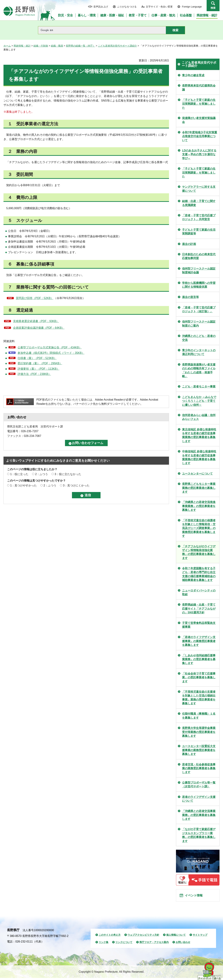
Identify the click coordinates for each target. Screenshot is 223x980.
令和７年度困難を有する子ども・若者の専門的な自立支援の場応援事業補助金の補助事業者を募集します (199, 574)
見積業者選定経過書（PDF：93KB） (36, 321)
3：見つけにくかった (76, 485)
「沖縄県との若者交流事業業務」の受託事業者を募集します (199, 815)
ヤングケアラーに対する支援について (199, 189)
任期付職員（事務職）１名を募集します (199, 716)
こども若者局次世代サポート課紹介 (117, 46)
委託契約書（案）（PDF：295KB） (40, 363)
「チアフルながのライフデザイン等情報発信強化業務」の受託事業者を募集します (199, 552)
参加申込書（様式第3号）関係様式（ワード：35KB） (51, 353)
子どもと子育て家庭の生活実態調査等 (199, 232)
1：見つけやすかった (23, 485)
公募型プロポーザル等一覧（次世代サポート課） (199, 785)
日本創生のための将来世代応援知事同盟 (199, 256)
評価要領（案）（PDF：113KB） (39, 369)
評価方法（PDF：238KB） (34, 374)
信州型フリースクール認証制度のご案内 (199, 324)
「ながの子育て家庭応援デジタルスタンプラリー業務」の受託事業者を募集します (199, 835)
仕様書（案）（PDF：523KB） (37, 358)
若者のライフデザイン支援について (199, 799)
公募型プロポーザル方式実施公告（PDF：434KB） (50, 347)
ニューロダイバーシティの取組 (199, 592)
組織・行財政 (41, 46)
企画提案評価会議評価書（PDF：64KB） (39, 328)
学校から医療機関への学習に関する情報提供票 (199, 285)
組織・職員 (57, 46)
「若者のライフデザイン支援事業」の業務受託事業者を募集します (199, 641)
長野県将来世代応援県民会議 (199, 87)
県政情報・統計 (22, 46)
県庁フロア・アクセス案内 (154, 944)
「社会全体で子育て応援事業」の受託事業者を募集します (199, 677)
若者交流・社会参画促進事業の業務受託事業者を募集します (199, 768)
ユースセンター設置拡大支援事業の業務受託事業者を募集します (199, 750)
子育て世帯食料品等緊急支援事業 (199, 625)
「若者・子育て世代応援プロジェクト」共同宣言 (199, 217)
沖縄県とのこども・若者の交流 (199, 338)
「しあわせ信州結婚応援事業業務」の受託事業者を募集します (199, 659)
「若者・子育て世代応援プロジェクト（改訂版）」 (199, 309)
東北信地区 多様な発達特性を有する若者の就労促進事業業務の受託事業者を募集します (199, 435)
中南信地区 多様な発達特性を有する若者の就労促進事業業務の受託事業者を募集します (199, 457)
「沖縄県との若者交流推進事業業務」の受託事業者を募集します (199, 506)
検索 (213, 8)
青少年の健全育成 (193, 75)
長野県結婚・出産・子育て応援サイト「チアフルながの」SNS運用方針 (199, 609)
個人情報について (176, 937)
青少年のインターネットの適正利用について (199, 352)
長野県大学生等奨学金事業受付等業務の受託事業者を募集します (199, 732)
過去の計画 (189, 244)
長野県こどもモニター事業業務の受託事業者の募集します (199, 488)
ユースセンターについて (197, 474)
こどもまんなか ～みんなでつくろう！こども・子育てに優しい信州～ (199, 401)
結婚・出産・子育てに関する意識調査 (199, 203)
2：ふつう (42, 474)
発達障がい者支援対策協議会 (199, 120)
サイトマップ (200, 937)
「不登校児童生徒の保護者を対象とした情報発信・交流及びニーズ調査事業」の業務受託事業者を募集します (199, 528)
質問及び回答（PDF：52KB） (35, 298)
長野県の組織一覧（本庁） (80, 46)
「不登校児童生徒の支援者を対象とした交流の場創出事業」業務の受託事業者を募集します (199, 698)
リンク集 (103, 944)
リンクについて (124, 944)
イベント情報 (195, 896)
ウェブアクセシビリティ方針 (143, 937)
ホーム (7, 46)
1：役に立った (19, 474)
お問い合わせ (183, 944)
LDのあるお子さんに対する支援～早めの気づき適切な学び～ (199, 154)
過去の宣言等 (190, 297)
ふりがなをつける (127, 7)
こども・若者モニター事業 (199, 387)
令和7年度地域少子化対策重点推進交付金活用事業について (200, 136)
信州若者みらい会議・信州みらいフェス (199, 417)
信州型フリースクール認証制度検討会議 (199, 271)
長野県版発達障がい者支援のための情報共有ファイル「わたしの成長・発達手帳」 (199, 370)
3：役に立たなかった (68, 474)
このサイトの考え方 (110, 937)
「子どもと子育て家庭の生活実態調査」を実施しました (199, 104)
